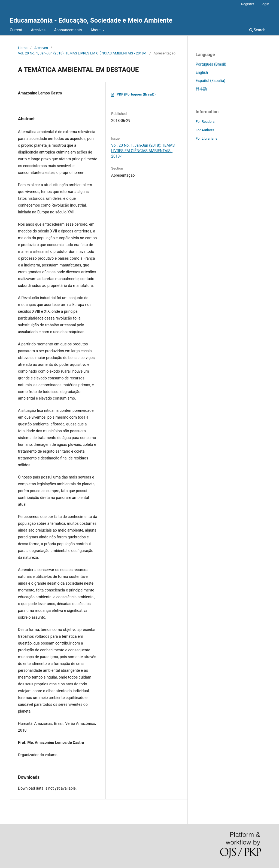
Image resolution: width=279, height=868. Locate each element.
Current (16, 30)
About (96, 30)
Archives (38, 30)
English (202, 72)
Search (257, 30)
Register (248, 4)
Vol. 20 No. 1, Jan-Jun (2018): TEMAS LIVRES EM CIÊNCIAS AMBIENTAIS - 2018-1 (82, 53)
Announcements (68, 30)
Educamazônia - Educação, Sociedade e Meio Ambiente (91, 20)
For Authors (205, 130)
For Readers (205, 122)
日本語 (201, 89)
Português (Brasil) (211, 64)
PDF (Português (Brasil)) (136, 94)
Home (23, 48)
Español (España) (210, 81)
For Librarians (206, 138)
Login (265, 4)
